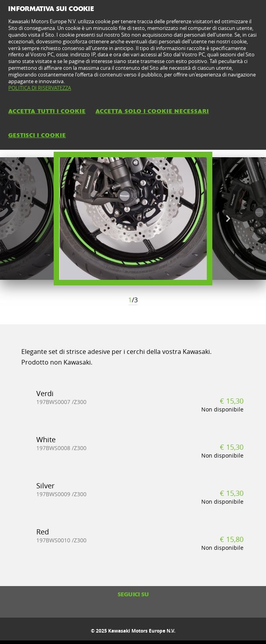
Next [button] (228, 219)
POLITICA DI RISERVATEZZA (40, 88)
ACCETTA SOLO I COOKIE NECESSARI (152, 111)
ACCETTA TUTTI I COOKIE (47, 111)
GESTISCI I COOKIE (37, 135)
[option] (133, 219)
